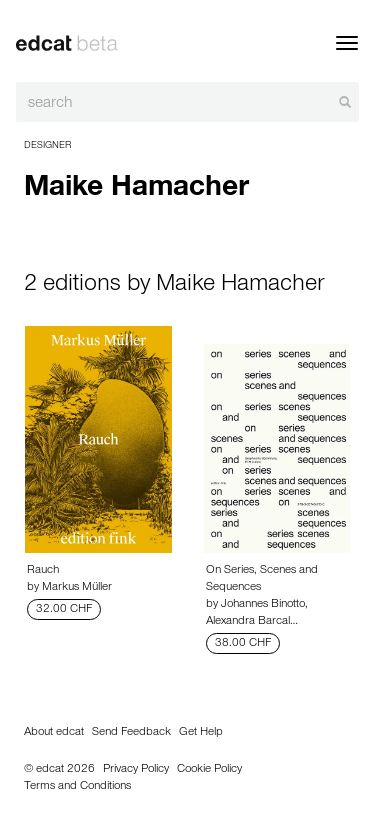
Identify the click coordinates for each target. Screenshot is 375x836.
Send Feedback (131, 733)
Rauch (43, 571)
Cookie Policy (209, 770)
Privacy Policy (136, 770)
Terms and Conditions (77, 787)
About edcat (54, 733)
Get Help (201, 733)
